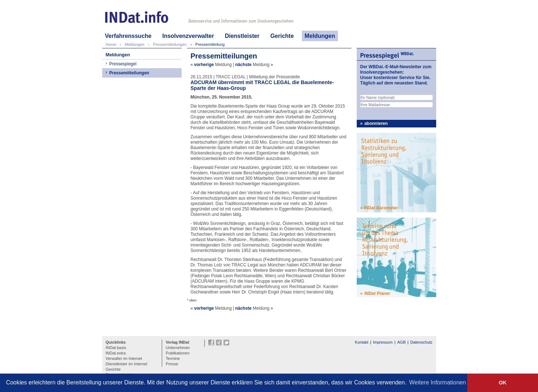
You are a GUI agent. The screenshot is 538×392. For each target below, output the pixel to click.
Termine (173, 358)
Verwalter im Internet (124, 358)
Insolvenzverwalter (188, 36)
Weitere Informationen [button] (437, 382)
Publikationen (178, 353)
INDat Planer (377, 293)
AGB (401, 342)
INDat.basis (116, 348)
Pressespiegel (123, 64)
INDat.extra (116, 353)
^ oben (192, 300)
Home (111, 44)
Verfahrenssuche (128, 36)
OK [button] (503, 383)
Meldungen (320, 36)
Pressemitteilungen (129, 73)
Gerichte (282, 36)
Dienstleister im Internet (127, 364)
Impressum (383, 342)
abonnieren (376, 123)
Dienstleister (242, 36)
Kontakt (362, 342)
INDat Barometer (381, 208)
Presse (172, 364)
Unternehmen (178, 348)
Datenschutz (421, 342)
